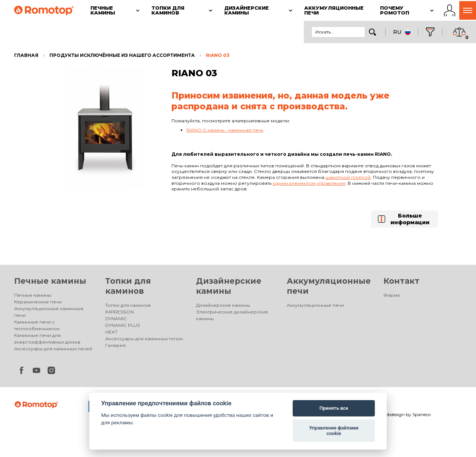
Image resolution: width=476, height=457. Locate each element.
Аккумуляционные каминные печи (49, 312)
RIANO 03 (218, 55)
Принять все (334, 408)
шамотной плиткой (348, 177)
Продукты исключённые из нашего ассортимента (122, 55)
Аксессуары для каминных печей (53, 349)
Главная (26, 55)
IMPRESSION (120, 312)
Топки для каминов (128, 305)
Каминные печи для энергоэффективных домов (47, 339)
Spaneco (422, 414)
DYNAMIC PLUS (123, 325)
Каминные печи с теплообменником (37, 325)
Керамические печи (38, 302)
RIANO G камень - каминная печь (225, 130)
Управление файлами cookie (334, 431)
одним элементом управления (309, 183)
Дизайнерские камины (223, 305)
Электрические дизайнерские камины (232, 315)
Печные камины (50, 281)
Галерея (115, 345)
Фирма (392, 295)
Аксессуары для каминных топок (144, 339)
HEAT (111, 332)
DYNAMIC (116, 318)
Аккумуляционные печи (315, 305)
